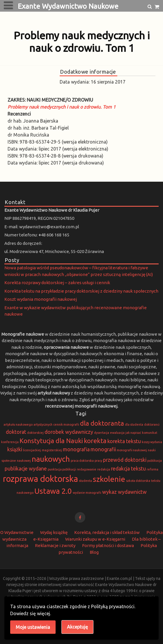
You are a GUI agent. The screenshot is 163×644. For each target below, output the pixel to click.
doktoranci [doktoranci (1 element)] (152, 424)
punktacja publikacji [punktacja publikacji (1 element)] (62, 469)
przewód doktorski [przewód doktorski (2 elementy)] (125, 460)
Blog (94, 552)
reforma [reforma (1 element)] (153, 469)
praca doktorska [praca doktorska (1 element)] (82, 461)
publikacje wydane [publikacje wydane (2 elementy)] (26, 469)
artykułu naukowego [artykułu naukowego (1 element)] (18, 424)
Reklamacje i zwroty (55, 545)
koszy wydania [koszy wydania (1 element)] (152, 442)
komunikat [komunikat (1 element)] (150, 433)
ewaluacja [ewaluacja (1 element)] (117, 433)
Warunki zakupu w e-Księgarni (95, 539)
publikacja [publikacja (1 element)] (155, 461)
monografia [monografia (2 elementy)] (76, 449)
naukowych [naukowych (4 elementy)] (51, 459)
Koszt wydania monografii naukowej (41, 299)
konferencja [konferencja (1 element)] (10, 442)
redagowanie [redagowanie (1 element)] (87, 469)
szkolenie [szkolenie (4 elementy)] (109, 479)
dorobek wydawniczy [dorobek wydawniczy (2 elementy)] (69, 432)
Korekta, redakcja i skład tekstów (107, 532)
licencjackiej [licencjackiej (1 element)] (32, 450)
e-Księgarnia (46, 539)
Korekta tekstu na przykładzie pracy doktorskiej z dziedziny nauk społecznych (81, 291)
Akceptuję (77, 627)
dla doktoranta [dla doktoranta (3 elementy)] (102, 423)
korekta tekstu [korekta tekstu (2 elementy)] (124, 441)
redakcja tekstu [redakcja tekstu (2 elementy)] (128, 469)
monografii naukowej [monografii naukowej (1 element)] (132, 450)
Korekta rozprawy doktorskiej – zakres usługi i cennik (57, 283)
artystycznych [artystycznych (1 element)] (43, 424)
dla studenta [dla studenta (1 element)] (134, 424)
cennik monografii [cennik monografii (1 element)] (66, 424)
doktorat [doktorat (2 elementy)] (16, 432)
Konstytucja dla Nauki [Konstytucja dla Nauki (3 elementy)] (51, 441)
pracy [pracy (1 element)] (98, 461)
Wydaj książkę (54, 532)
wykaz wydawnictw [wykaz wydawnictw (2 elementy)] (124, 492)
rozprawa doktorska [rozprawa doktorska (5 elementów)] (40, 479)
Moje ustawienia (33, 627)
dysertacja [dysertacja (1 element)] (102, 433)
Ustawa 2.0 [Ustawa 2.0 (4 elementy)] (53, 491)
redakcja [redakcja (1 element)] (104, 469)
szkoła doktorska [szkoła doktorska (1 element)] (138, 481)
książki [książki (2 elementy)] (15, 449)
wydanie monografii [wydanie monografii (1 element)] (87, 493)
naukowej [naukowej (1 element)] (24, 461)
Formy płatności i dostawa (108, 545)
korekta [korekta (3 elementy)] (95, 441)
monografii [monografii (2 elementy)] (103, 449)
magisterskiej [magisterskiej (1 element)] (52, 450)
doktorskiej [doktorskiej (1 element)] (35, 433)
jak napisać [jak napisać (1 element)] (133, 433)
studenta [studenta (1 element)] (85, 481)
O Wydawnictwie (17, 532)
